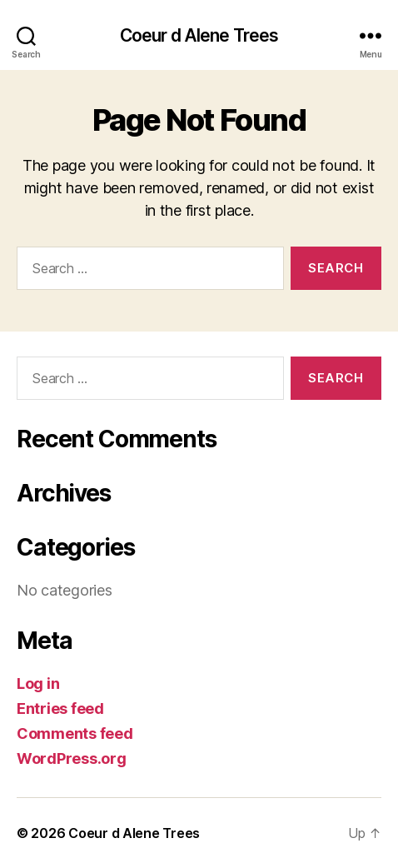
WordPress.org (72, 758)
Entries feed (60, 708)
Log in (38, 683)
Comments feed (75, 733)
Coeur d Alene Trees (199, 35)
